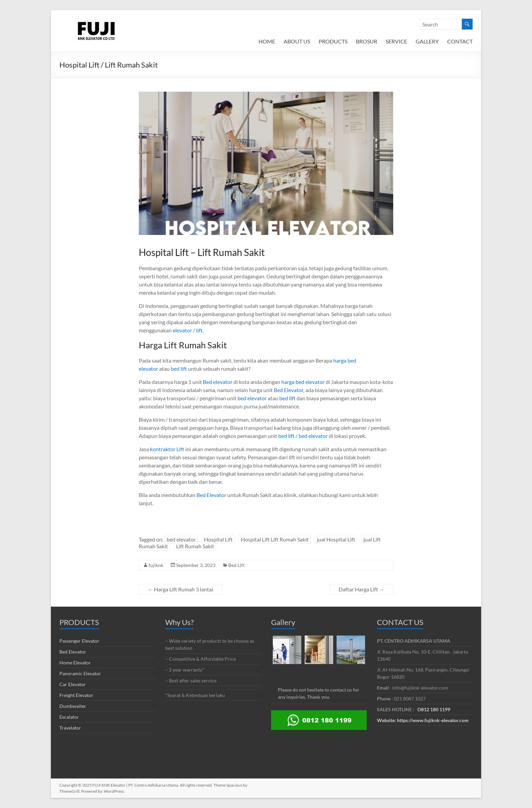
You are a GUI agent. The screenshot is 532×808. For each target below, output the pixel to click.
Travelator (70, 728)
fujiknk (156, 565)
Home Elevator (75, 663)
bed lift (179, 369)
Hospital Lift (218, 539)
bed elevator (252, 398)
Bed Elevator (289, 390)
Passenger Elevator (79, 641)
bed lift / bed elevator (303, 436)
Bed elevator (218, 382)
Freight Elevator (76, 695)
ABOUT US (297, 41)
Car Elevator (73, 684)
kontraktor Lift (167, 449)
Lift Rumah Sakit (195, 546)
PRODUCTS (333, 41)
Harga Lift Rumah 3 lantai (180, 589)
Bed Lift (236, 565)
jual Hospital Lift (336, 539)
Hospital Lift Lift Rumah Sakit (275, 539)
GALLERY (427, 41)
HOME (267, 41)
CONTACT (460, 41)
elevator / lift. (188, 330)
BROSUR (367, 41)
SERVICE (396, 41)
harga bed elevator (303, 382)
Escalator (69, 717)
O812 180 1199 (434, 709)
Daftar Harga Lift (362, 589)
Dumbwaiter (73, 706)
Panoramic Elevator (80, 673)
